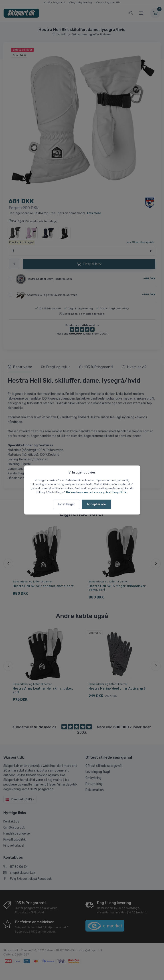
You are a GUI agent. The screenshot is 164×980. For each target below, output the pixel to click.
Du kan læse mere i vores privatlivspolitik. (97, 492)
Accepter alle (96, 504)
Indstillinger (67, 504)
